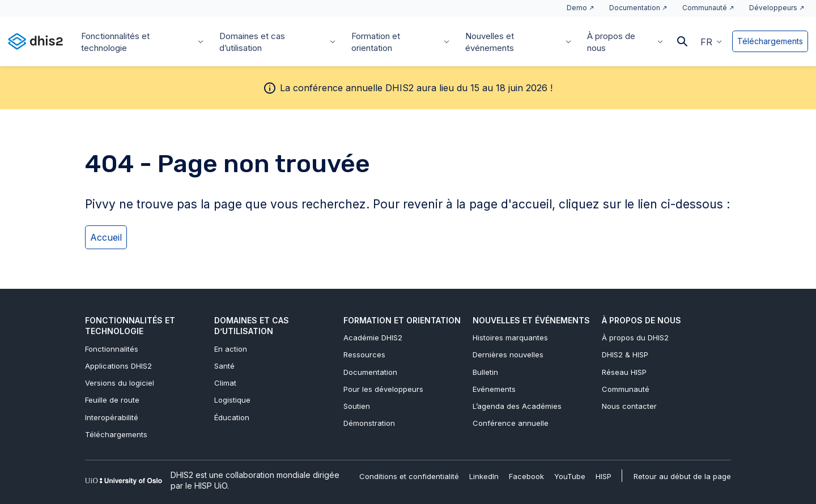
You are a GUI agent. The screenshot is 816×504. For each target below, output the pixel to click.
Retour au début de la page (682, 476)
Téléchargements (770, 41)
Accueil (106, 237)
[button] (711, 41)
